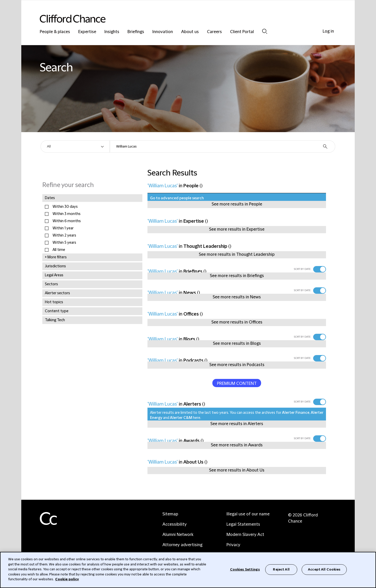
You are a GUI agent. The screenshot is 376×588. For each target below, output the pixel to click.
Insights (112, 32)
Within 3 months (67, 214)
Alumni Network (178, 535)
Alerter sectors (57, 293)
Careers (214, 32)
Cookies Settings (245, 569)
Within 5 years (64, 243)
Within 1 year (63, 228)
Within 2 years (64, 236)
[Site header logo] (178, 19)
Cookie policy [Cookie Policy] (67, 579)
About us (190, 32)
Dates (50, 198)
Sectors (51, 284)
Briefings (136, 32)
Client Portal (242, 32)
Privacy (233, 545)
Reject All (281, 569)
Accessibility (175, 524)
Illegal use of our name (248, 514)
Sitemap (170, 514)
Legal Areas (54, 275)
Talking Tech (55, 320)
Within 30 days (65, 207)
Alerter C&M (181, 418)
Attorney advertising (182, 545)
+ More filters (56, 257)
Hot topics (54, 302)
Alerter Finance (296, 413)
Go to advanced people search (177, 198)
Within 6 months (67, 221)
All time (59, 250)
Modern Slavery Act (245, 535)
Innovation (163, 32)
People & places (55, 32)
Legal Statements (243, 524)
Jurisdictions (55, 266)
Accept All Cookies (324, 569)
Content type (57, 311)
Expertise (87, 32)
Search (265, 31)
